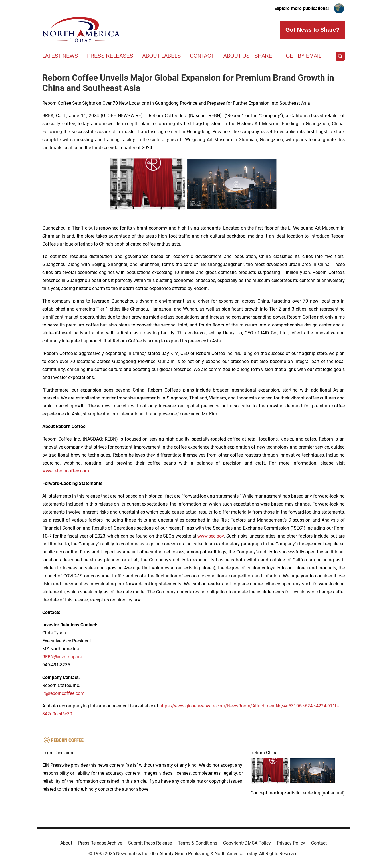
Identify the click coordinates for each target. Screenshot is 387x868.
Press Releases (110, 56)
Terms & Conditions (197, 843)
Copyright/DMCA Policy (247, 843)
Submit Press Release (150, 843)
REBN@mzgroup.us (62, 657)
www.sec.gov (211, 536)
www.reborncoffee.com (66, 471)
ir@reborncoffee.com (63, 693)
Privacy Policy (291, 843)
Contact (202, 56)
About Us (237, 56)
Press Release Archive (100, 843)
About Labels (161, 56)
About (66, 843)
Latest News (60, 56)
